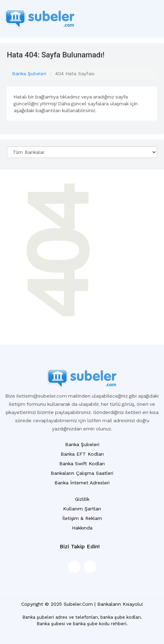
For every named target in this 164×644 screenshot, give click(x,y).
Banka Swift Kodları (82, 464)
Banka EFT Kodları (82, 454)
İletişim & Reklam (82, 518)
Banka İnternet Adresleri (82, 483)
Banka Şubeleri (29, 73)
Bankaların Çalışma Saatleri (82, 473)
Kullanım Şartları (82, 509)
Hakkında (82, 528)
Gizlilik (82, 499)
